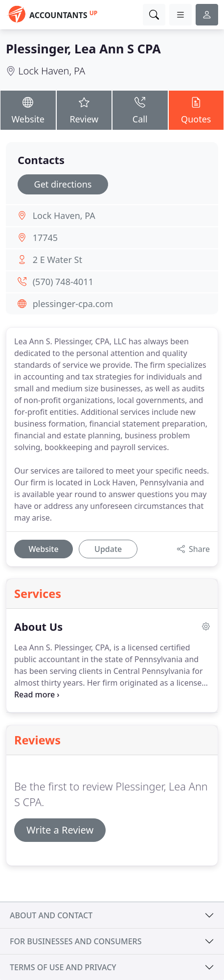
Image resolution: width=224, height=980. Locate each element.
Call (140, 110)
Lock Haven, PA (52, 71)
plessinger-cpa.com (73, 304)
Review (84, 110)
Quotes (196, 110)
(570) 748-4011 (63, 282)
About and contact (51, 915)
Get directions (63, 184)
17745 (45, 238)
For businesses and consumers (76, 941)
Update (108, 549)
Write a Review (60, 830)
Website (28, 110)
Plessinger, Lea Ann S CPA (83, 48)
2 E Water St (57, 260)
